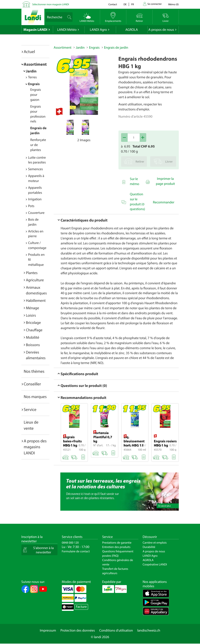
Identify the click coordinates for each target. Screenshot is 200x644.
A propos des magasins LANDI (35, 447)
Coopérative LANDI (155, 564)
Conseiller (32, 384)
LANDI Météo (67, 30)
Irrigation (35, 199)
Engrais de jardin (116, 48)
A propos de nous (161, 30)
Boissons (33, 345)
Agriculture (35, 280)
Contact (113, 4)
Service (30, 409)
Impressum (48, 630)
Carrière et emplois (155, 543)
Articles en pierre (36, 234)
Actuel (29, 52)
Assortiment (35, 64)
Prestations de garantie (117, 543)
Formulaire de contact (76, 551)
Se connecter (155, 4)
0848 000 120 (70, 543)
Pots (31, 206)
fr (132, 4)
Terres (33, 77)
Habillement (36, 300)
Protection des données (78, 630)
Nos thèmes (34, 371)
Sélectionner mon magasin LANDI (51, 4)
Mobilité (33, 337)
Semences (36, 169)
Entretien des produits (116, 547)
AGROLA (132, 30)
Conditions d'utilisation (116, 630)
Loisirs (31, 315)
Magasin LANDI (35, 30)
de (125, 4)
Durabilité (149, 547)
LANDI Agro (98, 30)
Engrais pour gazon (36, 95)
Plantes (32, 273)
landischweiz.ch (149, 630)
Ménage (33, 308)
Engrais (34, 84)
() (174, 4)
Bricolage (33, 322)
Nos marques (35, 397)
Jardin (31, 71)
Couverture (36, 213)
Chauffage (34, 330)
